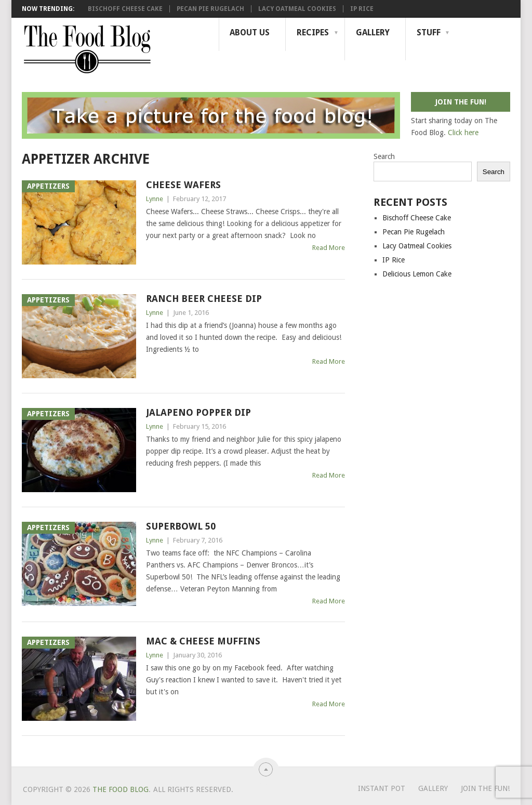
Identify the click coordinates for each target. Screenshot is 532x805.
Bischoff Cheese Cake (125, 9)
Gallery (373, 32)
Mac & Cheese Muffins (203, 641)
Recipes (313, 32)
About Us (250, 32)
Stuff (429, 32)
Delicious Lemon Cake (417, 274)
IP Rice (362, 9)
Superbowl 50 (181, 526)
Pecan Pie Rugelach (210, 9)
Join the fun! (461, 102)
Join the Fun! (485, 788)
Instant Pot (382, 788)
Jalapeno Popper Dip (198, 412)
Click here (463, 133)
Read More (329, 248)
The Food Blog (121, 789)
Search (384, 156)
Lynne (155, 199)
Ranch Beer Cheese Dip (204, 299)
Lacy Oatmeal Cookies (297, 9)
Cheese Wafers (183, 185)
